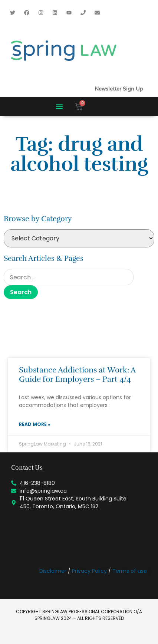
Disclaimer (53, 571)
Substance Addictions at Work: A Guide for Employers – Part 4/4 (77, 374)
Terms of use (130, 571)
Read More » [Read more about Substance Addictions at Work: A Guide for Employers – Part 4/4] (35, 424)
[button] (59, 106)
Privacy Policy (89, 571)
